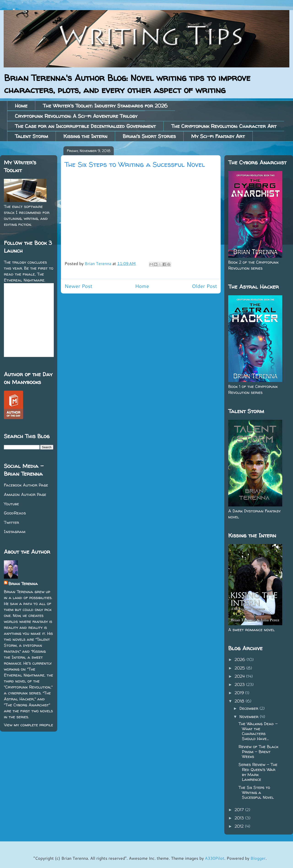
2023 (240, 684)
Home (21, 106)
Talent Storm (31, 136)
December (250, 708)
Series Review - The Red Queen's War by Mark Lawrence (258, 772)
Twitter (11, 522)
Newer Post (78, 286)
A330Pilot (215, 858)
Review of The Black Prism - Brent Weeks (258, 752)
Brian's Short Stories (149, 136)
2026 (241, 659)
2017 (240, 810)
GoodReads (15, 513)
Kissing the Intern (85, 136)
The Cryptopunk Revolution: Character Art (224, 126)
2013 (240, 818)
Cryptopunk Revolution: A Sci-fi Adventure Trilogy (76, 116)
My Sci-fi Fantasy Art (218, 136)
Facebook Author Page (26, 485)
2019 (240, 693)
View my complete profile (28, 725)
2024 (240, 676)
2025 (240, 668)
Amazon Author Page (25, 494)
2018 (240, 701)
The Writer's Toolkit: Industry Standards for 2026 (105, 106)
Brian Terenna (23, 584)
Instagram (15, 532)
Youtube (11, 504)
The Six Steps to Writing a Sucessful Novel (256, 792)
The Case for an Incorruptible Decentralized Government (85, 126)
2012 (240, 826)
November (250, 717)
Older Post (204, 286)
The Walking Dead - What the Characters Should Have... (258, 731)
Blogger (258, 858)
